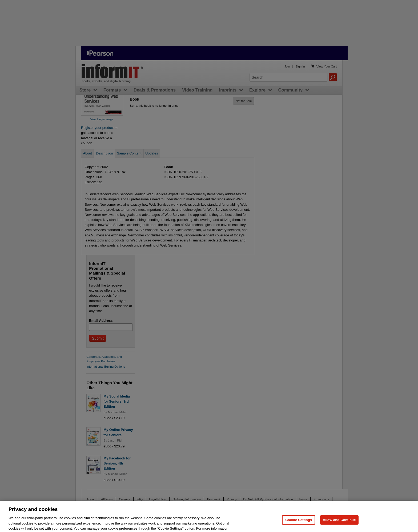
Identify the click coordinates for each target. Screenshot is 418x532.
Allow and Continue (339, 525)
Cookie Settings (299, 525)
